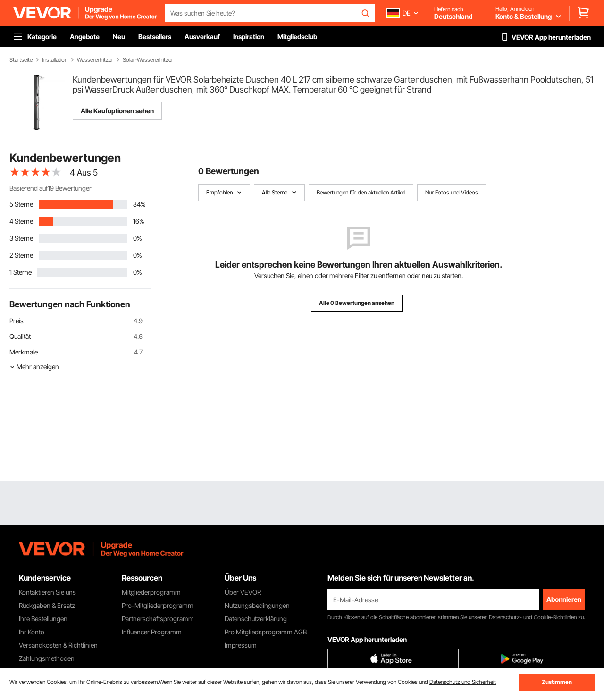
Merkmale (24, 352)
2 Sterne (21, 255)
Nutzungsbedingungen (257, 605)
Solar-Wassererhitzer (148, 60)
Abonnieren (564, 599)
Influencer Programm (152, 632)
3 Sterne (21, 238)
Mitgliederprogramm (151, 592)
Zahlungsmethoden (47, 658)
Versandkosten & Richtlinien (58, 645)
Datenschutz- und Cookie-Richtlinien (533, 617)
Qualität (20, 336)
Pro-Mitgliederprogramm (158, 605)
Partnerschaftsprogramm (158, 619)
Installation (55, 60)
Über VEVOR (243, 592)
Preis (17, 321)
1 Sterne (21, 272)
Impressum (241, 645)
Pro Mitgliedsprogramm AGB (266, 632)
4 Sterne (21, 221)
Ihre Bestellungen (43, 619)
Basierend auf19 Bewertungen (51, 188)
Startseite (21, 60)
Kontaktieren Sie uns (47, 592)
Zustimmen (557, 682)
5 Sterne (21, 204)
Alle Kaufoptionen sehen (117, 111)
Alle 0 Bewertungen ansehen (357, 303)
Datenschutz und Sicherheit (463, 682)
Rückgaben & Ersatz (47, 605)
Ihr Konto (32, 632)
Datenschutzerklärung (256, 619)
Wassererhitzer (95, 60)
